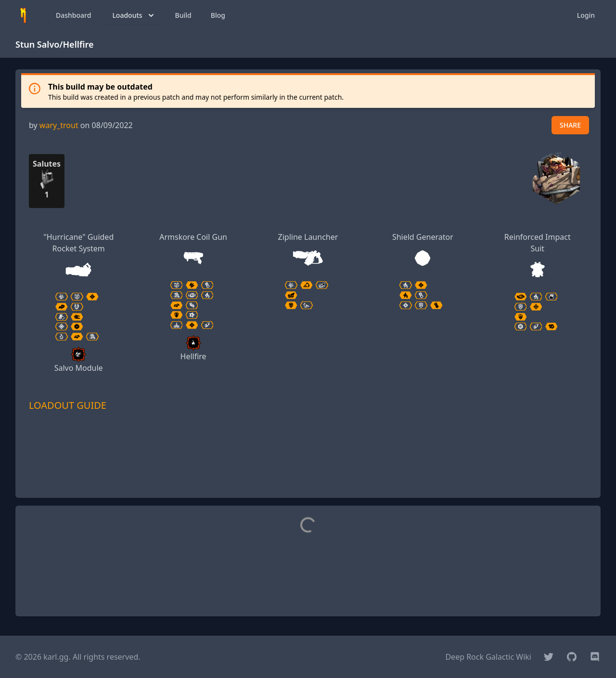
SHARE (570, 125)
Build (183, 15)
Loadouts (134, 15)
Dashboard (73, 15)
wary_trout (59, 125)
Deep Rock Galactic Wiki (488, 657)
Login (586, 15)
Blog (218, 15)
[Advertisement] (308, 469)
